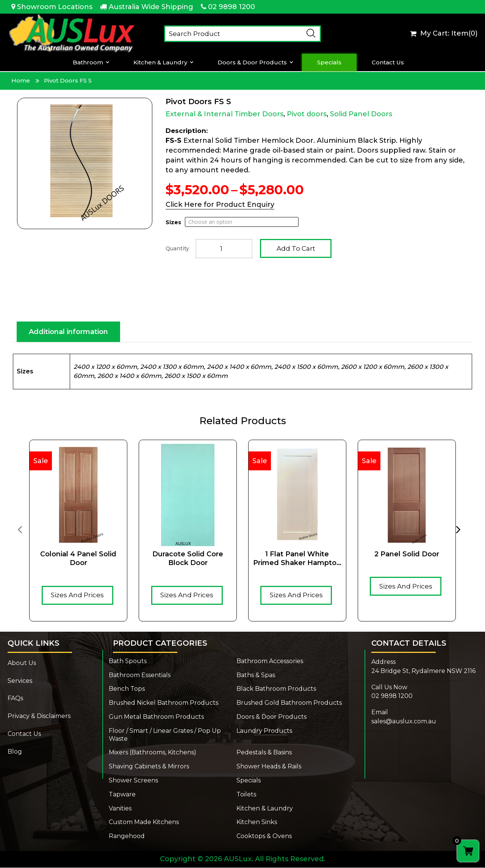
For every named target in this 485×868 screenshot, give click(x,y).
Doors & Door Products (252, 62)
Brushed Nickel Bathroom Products (163, 703)
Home (21, 80)
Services (20, 681)
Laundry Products (264, 731)
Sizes (173, 222)
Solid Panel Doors (361, 114)
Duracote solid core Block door (188, 559)
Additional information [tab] (68, 332)
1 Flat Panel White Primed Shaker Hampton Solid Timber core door (297, 559)
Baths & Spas (256, 675)
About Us (22, 663)
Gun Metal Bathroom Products (156, 717)
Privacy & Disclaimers (39, 716)
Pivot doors (307, 114)
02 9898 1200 (232, 7)
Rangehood (127, 836)
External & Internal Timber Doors (225, 114)
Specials (329, 62)
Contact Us (388, 62)
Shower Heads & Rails (269, 767)
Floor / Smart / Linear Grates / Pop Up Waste (165, 735)
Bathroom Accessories (270, 661)
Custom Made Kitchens (144, 822)
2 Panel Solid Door (407, 554)
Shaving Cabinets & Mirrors (149, 767)
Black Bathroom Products (276, 689)
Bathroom (88, 62)
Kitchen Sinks (257, 822)
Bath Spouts (128, 661)
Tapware (122, 795)
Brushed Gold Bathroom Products (289, 703)
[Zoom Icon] (85, 163)
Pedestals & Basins (264, 753)
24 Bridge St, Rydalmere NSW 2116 (423, 671)
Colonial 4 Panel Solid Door (78, 559)
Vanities (120, 809)
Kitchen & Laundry (160, 62)
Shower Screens (133, 781)
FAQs (15, 699)
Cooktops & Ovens (264, 836)
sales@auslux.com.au (404, 722)
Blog (15, 752)
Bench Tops (127, 689)
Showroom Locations (55, 7)
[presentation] (20, 529)
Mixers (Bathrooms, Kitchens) (153, 753)
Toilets (246, 795)
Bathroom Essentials (140, 675)
